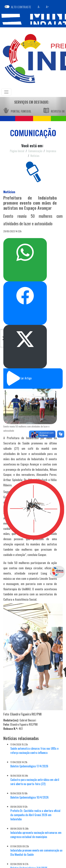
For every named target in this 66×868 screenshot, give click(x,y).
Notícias (35, 156)
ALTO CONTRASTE (21, 7)
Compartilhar (25, 296)
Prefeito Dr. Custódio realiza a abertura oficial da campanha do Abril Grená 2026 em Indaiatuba (35, 815)
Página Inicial (17, 151)
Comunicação (35, 151)
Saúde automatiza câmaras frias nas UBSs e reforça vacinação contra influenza (34, 751)
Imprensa (51, 151)
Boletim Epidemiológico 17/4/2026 (29, 766)
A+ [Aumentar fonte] (47, 7)
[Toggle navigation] (6, 92)
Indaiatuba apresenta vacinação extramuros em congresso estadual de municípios (36, 835)
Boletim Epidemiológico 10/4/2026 (29, 797)
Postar (25, 339)
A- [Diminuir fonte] (39, 7)
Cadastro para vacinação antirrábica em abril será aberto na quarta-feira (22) (35, 782)
